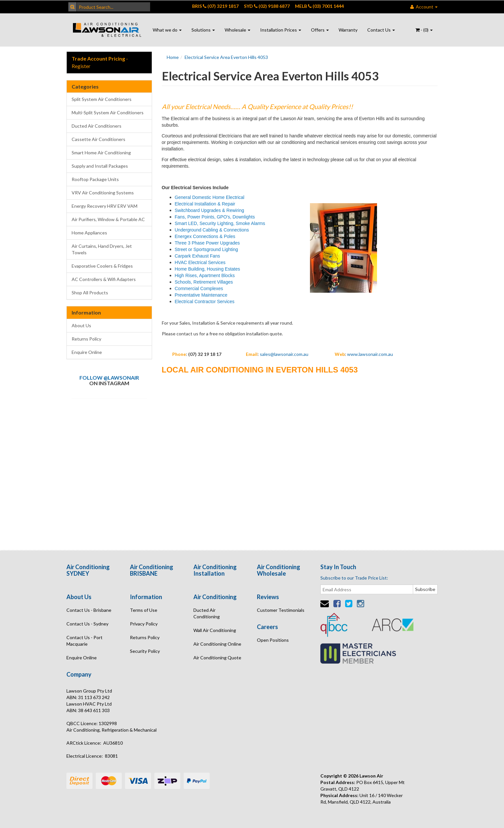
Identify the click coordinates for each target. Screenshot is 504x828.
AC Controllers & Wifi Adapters (104, 279)
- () (424, 30)
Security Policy (145, 651)
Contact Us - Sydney (87, 624)
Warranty (348, 30)
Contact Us (381, 30)
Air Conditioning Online (217, 644)
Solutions (203, 30)
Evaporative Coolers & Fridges (102, 266)
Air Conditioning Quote (217, 658)
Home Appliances (89, 233)
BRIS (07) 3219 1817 (215, 6)
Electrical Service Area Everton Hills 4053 (226, 57)
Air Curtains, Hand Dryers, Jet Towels (102, 249)
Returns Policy (86, 339)
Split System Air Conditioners (102, 99)
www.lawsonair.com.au (370, 354)
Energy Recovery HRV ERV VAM (105, 206)
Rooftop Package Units (95, 179)
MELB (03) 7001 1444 (319, 6)
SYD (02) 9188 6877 (267, 6)
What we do (167, 30)
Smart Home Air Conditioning (101, 153)
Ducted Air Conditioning (207, 613)
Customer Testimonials (281, 610)
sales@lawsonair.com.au (284, 354)
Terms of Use (144, 610)
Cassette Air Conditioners (98, 139)
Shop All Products (90, 293)
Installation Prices (281, 30)
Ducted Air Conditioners (97, 126)
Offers (320, 30)
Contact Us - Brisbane (89, 610)
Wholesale (238, 30)
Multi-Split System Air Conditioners (108, 112)
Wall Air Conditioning (215, 630)
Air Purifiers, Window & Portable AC (108, 219)
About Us (81, 325)
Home (173, 57)
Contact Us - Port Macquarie (84, 641)
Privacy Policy (144, 624)
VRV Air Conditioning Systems (103, 193)
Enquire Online (87, 352)
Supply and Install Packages (100, 166)
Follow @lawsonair (109, 378)
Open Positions (273, 640)
